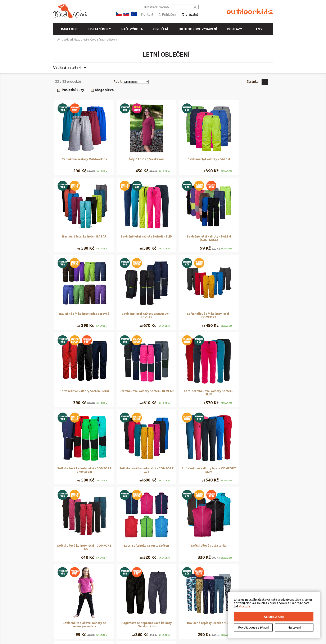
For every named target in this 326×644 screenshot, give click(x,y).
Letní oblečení (109, 39)
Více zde (245, 606)
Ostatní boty (100, 29)
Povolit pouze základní (253, 627)
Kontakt (147, 14)
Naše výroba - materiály (133, 617)
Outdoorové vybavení (198, 29)
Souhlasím (274, 617)
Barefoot (69, 29)
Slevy (257, 29)
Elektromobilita (67, 617)
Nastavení (294, 627)
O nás (61, 608)
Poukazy (235, 29)
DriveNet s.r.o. (181, 640)
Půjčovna (124, 608)
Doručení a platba (95, 613)
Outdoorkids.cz (71, 39)
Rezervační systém (130, 613)
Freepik (204, 640)
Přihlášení (167, 14)
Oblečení (161, 29)
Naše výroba (132, 29)
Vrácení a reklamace (97, 617)
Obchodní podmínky (97, 608)
